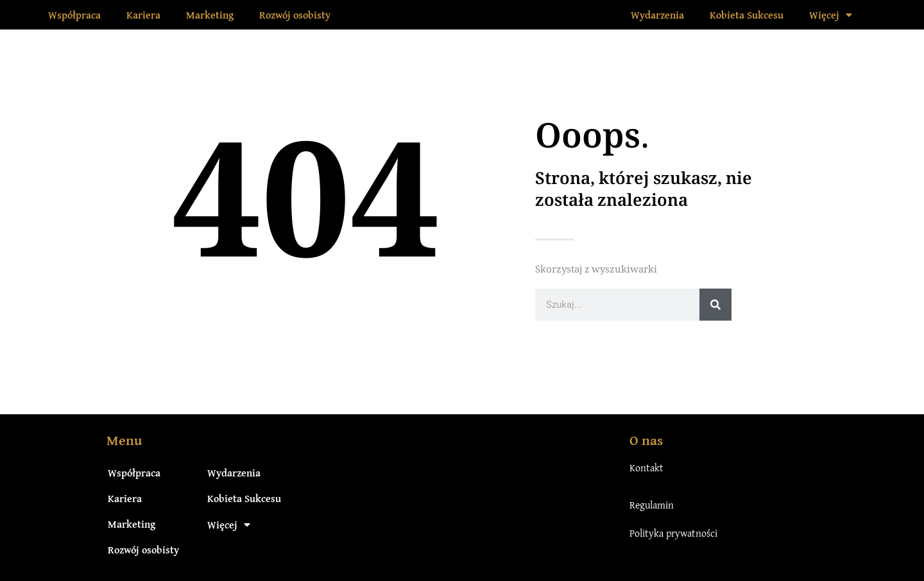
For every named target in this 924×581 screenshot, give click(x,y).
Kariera (143, 15)
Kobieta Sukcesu (747, 15)
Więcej (831, 15)
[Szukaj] (715, 305)
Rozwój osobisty (295, 15)
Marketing (210, 15)
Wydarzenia (657, 15)
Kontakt (646, 467)
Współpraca (74, 15)
